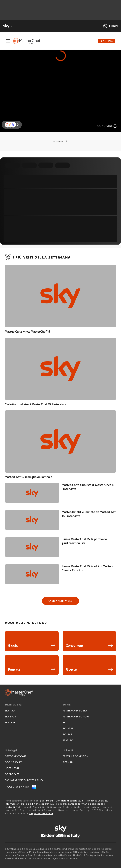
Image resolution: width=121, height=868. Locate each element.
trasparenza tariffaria (76, 804)
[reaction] (13, 125)
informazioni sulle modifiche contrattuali (30, 804)
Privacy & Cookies (97, 801)
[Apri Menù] (8, 41)
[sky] (61, 828)
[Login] (110, 26)
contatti (10, 807)
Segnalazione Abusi (41, 813)
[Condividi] (107, 126)
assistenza (97, 804)
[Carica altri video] (60, 601)
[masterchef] (28, 41)
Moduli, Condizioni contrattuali (65, 801)
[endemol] (60, 836)
